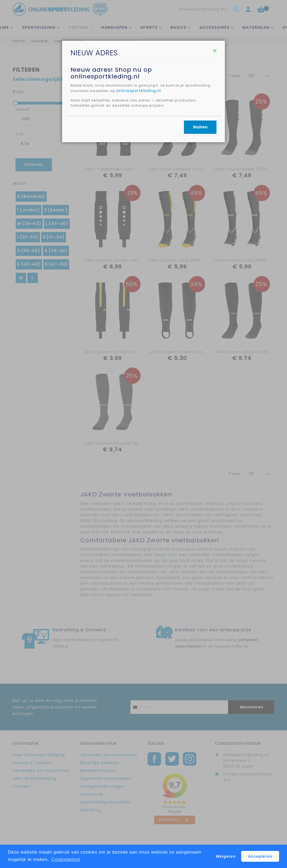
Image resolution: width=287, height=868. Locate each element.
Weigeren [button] (226, 856)
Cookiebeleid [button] (66, 859)
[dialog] (143, 434)
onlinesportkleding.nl (170, 137)
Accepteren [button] (260, 856)
